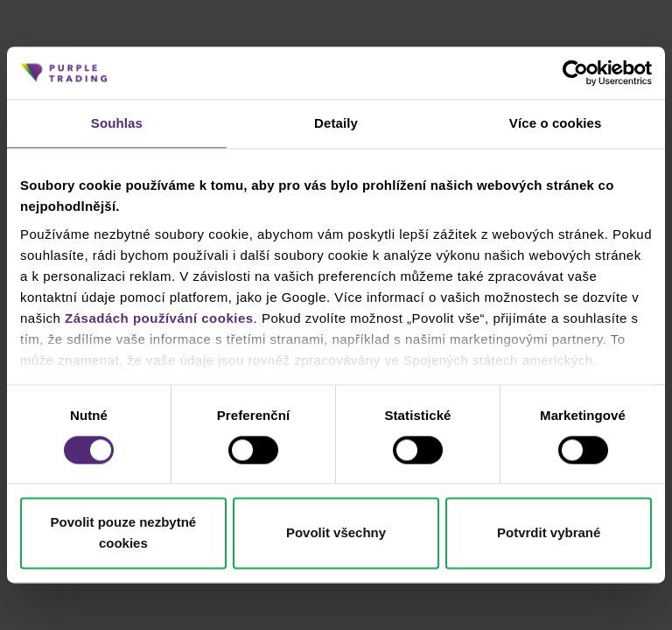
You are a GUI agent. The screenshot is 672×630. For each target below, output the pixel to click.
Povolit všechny (336, 533)
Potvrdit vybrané (549, 533)
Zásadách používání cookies (159, 318)
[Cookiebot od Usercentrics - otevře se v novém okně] (575, 73)
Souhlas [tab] (117, 123)
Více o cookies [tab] (556, 123)
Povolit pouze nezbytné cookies (123, 533)
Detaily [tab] (336, 123)
